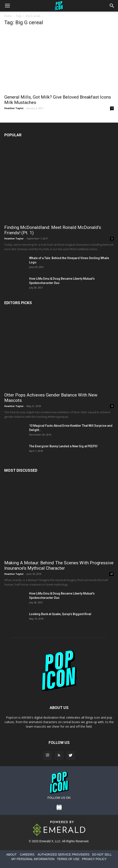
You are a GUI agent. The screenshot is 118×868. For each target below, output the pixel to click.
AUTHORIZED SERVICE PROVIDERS (63, 854)
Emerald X (46, 841)
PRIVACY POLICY (94, 859)
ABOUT (11, 854)
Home (8, 16)
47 (112, 574)
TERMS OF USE (68, 859)
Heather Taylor (14, 108)
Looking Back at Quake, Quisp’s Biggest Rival (60, 614)
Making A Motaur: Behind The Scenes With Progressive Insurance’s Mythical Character (59, 565)
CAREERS (27, 854)
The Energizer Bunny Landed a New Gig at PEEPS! (63, 446)
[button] (112, 6)
